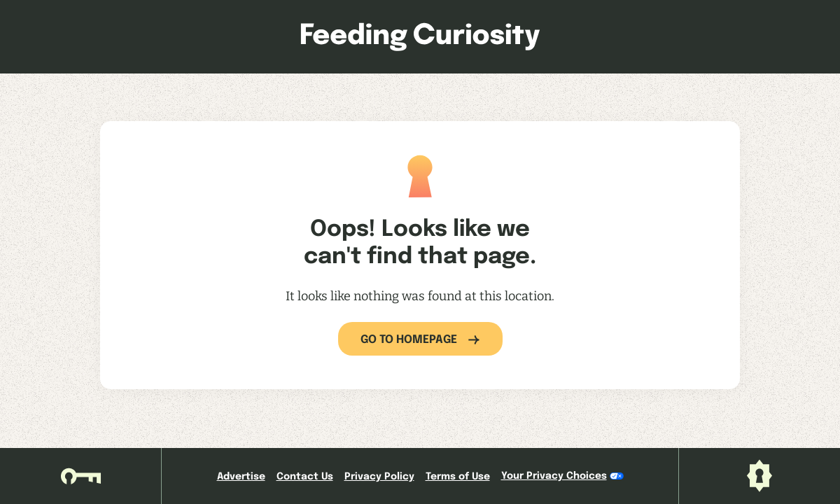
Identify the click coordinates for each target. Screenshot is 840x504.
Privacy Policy (379, 477)
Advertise (241, 477)
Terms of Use (458, 477)
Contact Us (305, 477)
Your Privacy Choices (562, 476)
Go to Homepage (409, 340)
